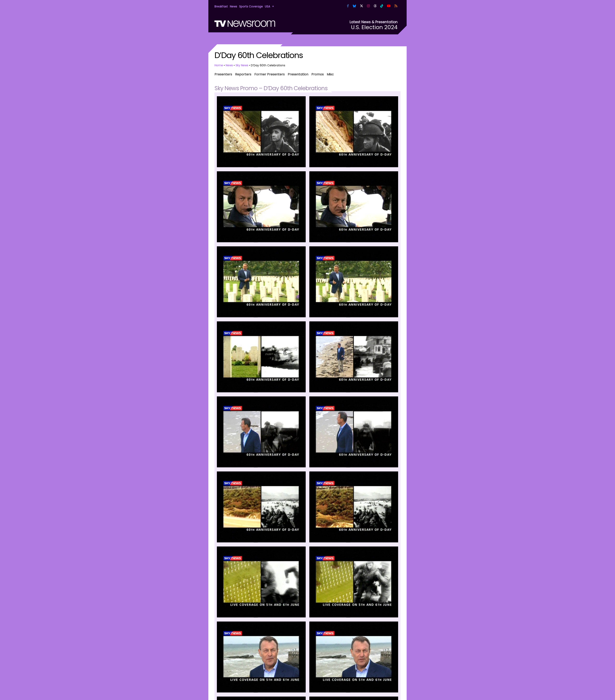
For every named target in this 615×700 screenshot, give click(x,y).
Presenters (223, 74)
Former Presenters (269, 74)
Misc (330, 74)
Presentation (298, 74)
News (233, 6)
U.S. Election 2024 (374, 27)
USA (267, 6)
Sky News (242, 65)
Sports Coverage (251, 6)
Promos (318, 74)
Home (219, 65)
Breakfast (221, 6)
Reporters (243, 74)
